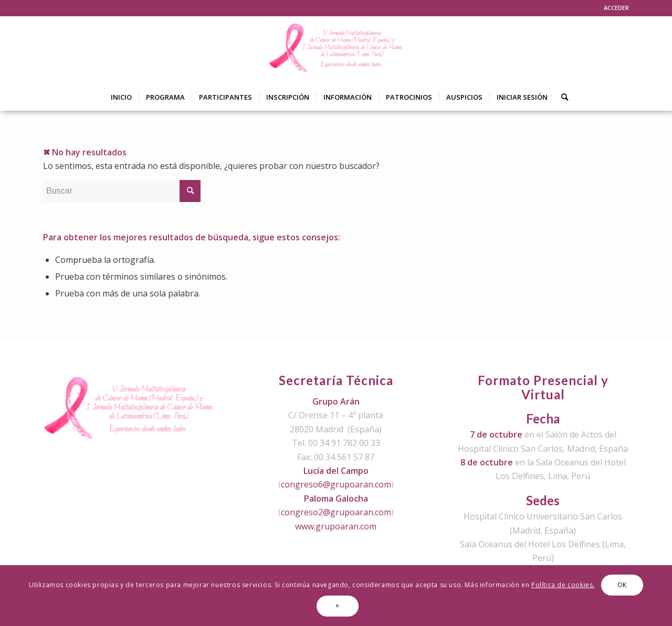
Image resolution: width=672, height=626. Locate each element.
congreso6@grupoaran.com (336, 484)
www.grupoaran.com (336, 526)
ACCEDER (616, 8)
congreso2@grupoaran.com (336, 512)
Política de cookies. (563, 585)
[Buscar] (561, 97)
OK (622, 585)
